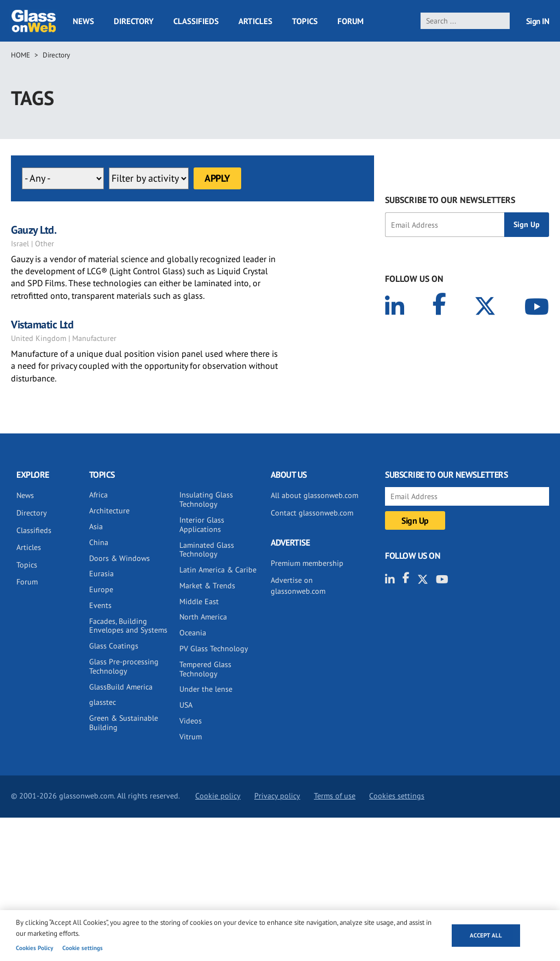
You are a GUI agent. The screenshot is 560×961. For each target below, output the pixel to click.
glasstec (103, 702)
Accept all (486, 935)
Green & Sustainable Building (124, 723)
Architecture (109, 511)
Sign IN (538, 21)
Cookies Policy (34, 948)
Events (100, 605)
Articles (255, 21)
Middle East (199, 601)
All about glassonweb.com (314, 495)
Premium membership (307, 563)
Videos (191, 721)
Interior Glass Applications (202, 525)
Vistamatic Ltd (42, 325)
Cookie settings (83, 948)
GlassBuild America (121, 687)
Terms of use (335, 796)
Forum (351, 21)
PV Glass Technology (214, 649)
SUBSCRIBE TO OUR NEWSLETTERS (450, 200)
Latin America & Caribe (218, 570)
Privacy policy (277, 796)
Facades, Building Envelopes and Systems (128, 626)
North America (203, 617)
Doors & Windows (119, 558)
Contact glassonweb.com (312, 513)
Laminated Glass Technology (207, 550)
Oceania (193, 633)
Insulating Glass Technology (206, 499)
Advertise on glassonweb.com (298, 586)
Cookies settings (397, 796)
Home (21, 55)
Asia (96, 526)
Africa (98, 495)
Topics (305, 21)
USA (186, 705)
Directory (134, 21)
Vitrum (191, 737)
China (99, 542)
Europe (101, 589)
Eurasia (101, 574)
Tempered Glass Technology (205, 669)
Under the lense (206, 689)
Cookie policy (218, 796)
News (83, 21)
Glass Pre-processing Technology (124, 666)
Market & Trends (207, 586)
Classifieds (196, 21)
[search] (465, 21)
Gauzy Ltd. (34, 230)
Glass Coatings (114, 646)
